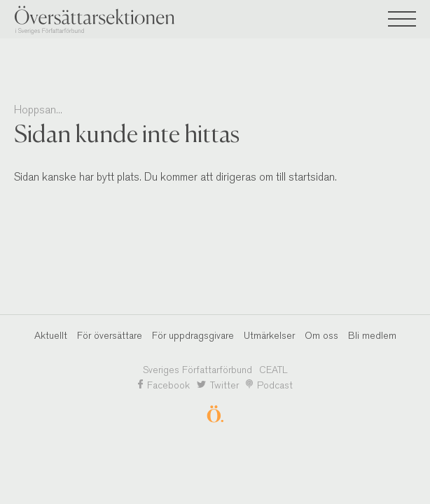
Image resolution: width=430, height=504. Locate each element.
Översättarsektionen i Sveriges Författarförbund (119, 20)
